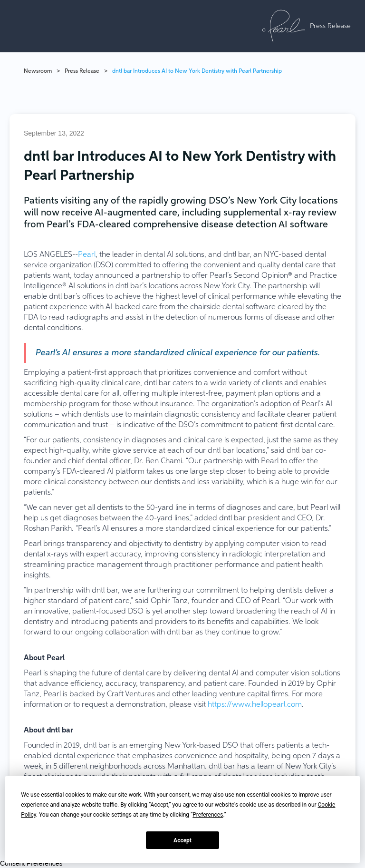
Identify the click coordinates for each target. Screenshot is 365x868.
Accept (182, 840)
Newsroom (38, 71)
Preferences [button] (208, 815)
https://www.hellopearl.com (255, 705)
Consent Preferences (31, 863)
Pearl (87, 255)
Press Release (82, 71)
